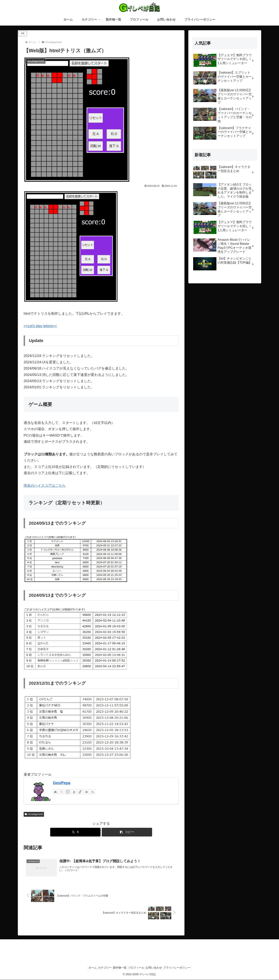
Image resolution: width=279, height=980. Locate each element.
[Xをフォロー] (62, 792)
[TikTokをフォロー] (80, 792)
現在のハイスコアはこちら (45, 486)
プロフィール (138, 968)
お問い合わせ (158, 968)
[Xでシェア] (75, 832)
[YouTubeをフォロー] (74, 792)
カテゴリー (101, 968)
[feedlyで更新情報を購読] (86, 792)
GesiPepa (62, 783)
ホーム (86, 968)
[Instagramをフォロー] (68, 792)
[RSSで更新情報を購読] (93, 792)
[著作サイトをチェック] (55, 792)
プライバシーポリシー (184, 968)
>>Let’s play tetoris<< (40, 326)
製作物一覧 (119, 968)
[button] (127, 832)
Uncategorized (34, 814)
